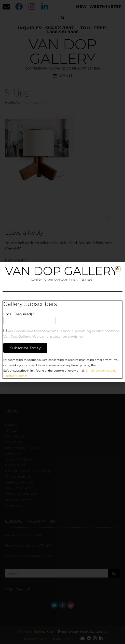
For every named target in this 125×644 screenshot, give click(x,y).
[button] (118, 269)
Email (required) (19, 314)
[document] (62, 322)
